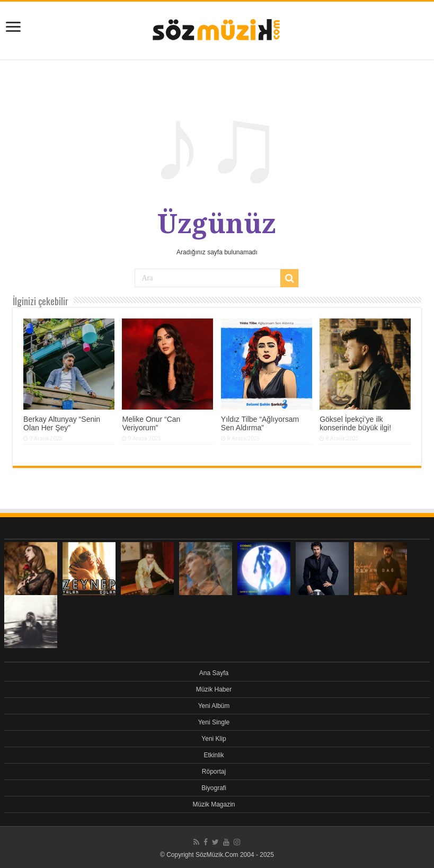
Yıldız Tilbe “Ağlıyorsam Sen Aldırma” (260, 423)
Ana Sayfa (214, 673)
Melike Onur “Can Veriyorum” (151, 423)
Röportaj (214, 772)
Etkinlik (214, 755)
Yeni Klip (214, 739)
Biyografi (214, 788)
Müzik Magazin (214, 804)
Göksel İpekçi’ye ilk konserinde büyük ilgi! (355, 423)
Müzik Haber (214, 689)
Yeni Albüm (214, 706)
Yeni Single (214, 722)
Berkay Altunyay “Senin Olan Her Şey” (62, 423)
